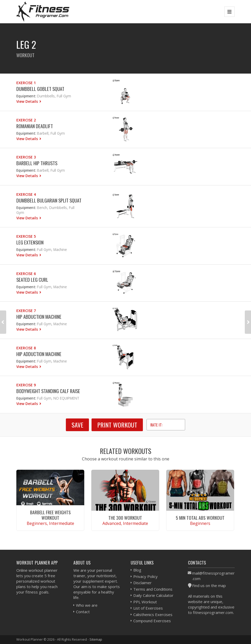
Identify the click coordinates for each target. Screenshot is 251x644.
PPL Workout (145, 602)
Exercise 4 (26, 194)
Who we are (87, 605)
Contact (83, 612)
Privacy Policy (145, 576)
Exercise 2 (26, 120)
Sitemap (96, 639)
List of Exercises (148, 608)
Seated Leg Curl (32, 280)
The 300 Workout (125, 518)
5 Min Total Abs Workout (200, 518)
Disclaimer (142, 583)
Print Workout (117, 425)
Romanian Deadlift (35, 126)
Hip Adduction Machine (39, 354)
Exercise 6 (26, 274)
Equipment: (26, 96)
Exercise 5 (26, 236)
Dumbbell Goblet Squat (40, 89)
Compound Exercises (152, 621)
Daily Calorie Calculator (153, 595)
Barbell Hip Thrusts (37, 163)
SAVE (77, 425)
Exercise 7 (26, 311)
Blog (137, 570)
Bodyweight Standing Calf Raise (48, 391)
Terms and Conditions (153, 589)
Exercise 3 (26, 157)
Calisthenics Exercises (153, 614)
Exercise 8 (26, 348)
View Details (28, 101)
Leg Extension (30, 242)
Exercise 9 (26, 385)
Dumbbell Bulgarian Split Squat (49, 200)
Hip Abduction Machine (39, 317)
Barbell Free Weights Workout (50, 515)
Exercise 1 (26, 83)
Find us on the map (209, 585)
